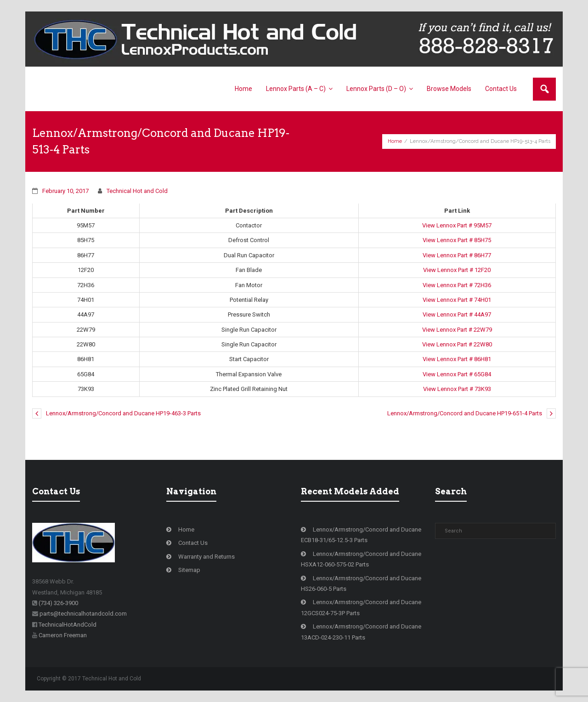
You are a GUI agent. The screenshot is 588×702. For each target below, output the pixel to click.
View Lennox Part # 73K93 (457, 389)
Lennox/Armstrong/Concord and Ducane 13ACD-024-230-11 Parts (361, 632)
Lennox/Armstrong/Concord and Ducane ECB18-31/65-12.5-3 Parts (361, 535)
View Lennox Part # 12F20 (457, 270)
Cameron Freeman (63, 635)
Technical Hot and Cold (137, 191)
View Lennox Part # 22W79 (457, 330)
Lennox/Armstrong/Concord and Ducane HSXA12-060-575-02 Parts (361, 559)
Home (395, 141)
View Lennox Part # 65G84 (457, 374)
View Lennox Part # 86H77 (457, 255)
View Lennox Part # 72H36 (457, 285)
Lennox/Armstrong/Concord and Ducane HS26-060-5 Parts (361, 583)
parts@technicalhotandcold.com (83, 614)
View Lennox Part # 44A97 (457, 314)
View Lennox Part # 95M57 (457, 225)
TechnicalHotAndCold (68, 625)
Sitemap (189, 570)
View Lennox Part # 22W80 (457, 344)
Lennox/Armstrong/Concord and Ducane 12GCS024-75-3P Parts (361, 607)
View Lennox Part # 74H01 (457, 300)
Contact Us (193, 543)
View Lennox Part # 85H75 (457, 240)
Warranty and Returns (206, 557)
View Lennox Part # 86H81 (457, 359)
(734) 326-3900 (58, 603)
